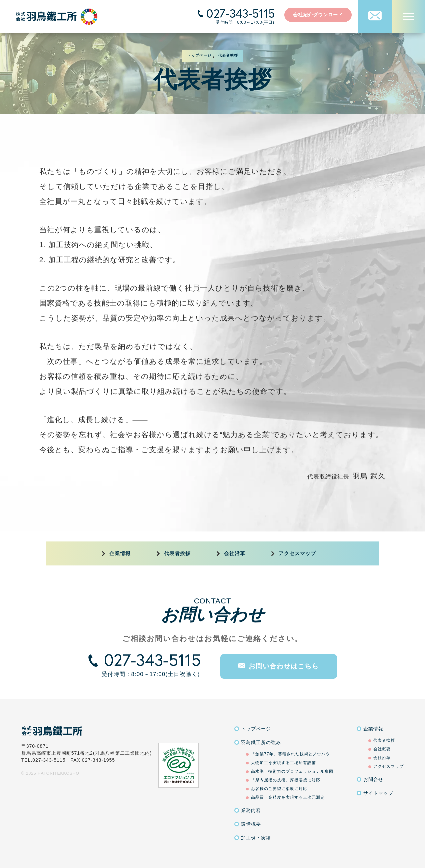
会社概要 (382, 749)
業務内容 (251, 810)
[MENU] (408, 17)
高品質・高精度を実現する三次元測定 (288, 797)
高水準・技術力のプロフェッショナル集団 (292, 771)
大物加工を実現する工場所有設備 (283, 763)
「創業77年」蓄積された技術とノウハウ (290, 754)
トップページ (256, 729)
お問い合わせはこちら (278, 666)
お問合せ (373, 779)
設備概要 (251, 824)
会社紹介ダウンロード (318, 15)
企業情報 (120, 553)
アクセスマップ (297, 553)
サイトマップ (378, 793)
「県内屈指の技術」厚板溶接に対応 (286, 780)
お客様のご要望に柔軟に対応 (279, 789)
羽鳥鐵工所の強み (261, 742)
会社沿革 (235, 553)
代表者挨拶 (177, 553)
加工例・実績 (256, 838)
